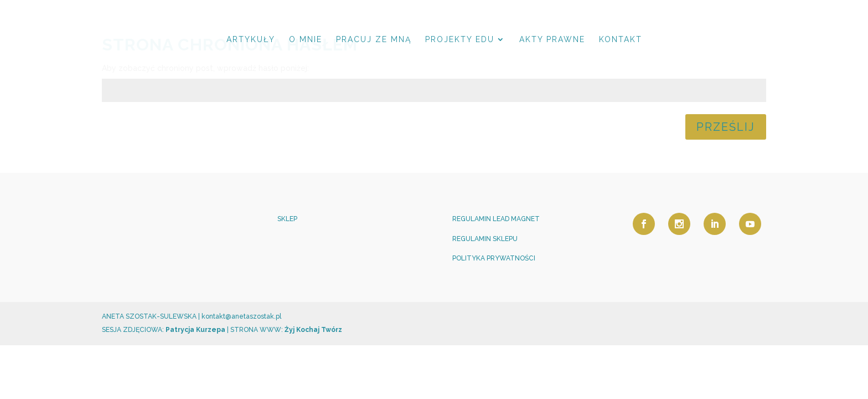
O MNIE (306, 40)
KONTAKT (621, 40)
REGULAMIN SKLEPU (485, 239)
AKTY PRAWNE (552, 40)
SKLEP (287, 219)
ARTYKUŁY (251, 40)
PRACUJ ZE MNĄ (374, 40)
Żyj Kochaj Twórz (312, 330)
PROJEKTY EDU (460, 40)
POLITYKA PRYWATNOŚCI (494, 258)
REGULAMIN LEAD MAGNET (496, 219)
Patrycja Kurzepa (195, 330)
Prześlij (726, 127)
